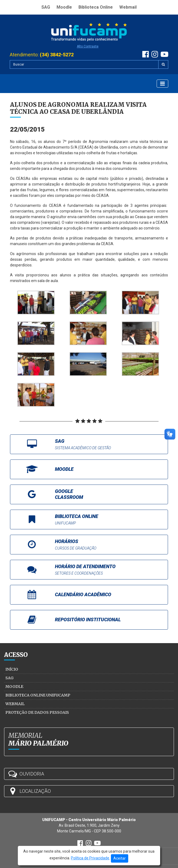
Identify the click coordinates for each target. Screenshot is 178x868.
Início (12, 669)
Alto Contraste (88, 46)
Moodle (64, 7)
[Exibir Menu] (162, 84)
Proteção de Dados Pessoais (37, 712)
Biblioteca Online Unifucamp (38, 695)
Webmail (128, 7)
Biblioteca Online (96, 7)
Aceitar (120, 858)
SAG (46, 7)
